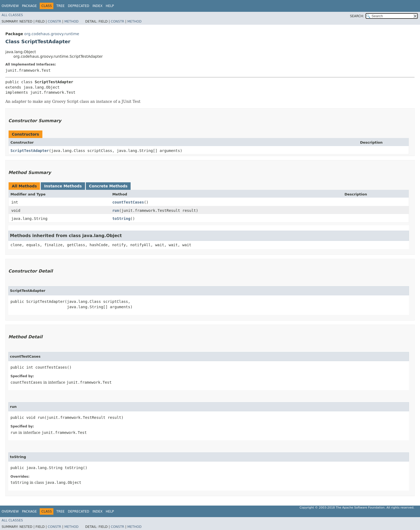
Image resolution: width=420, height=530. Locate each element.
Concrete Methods (108, 186)
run (116, 210)
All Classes (12, 15)
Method (71, 21)
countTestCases (128, 202)
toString (121, 219)
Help (110, 6)
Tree (60, 6)
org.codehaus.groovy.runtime (52, 34)
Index (98, 6)
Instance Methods (63, 186)
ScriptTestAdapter (30, 151)
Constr (54, 21)
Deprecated (79, 6)
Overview (10, 6)
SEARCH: (357, 16)
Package (29, 6)
